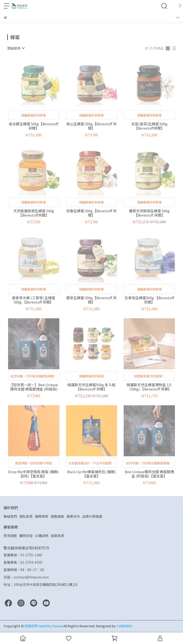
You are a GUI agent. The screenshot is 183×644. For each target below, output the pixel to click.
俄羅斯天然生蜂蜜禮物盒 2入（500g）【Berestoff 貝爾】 (149, 387)
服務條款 (42, 516)
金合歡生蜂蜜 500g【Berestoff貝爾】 (34, 126)
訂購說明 (42, 536)
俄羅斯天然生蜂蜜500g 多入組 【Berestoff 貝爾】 (91, 387)
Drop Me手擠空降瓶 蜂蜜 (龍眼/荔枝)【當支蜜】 (34, 474)
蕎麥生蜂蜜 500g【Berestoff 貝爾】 (91, 300)
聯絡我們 (10, 516)
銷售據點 (57, 516)
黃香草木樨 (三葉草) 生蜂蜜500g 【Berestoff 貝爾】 (34, 300)
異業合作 (73, 516)
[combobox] (16, 48)
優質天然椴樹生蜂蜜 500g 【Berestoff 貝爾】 (149, 213)
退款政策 (57, 536)
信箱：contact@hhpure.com (26, 577)
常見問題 (10, 536)
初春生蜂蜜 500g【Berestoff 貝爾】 (91, 213)
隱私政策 (26, 516)
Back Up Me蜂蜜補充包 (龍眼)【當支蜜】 (91, 474)
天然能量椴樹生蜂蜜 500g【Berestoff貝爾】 (34, 213)
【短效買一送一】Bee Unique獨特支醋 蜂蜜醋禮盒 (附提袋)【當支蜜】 (34, 387)
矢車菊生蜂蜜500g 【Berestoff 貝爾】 (149, 300)
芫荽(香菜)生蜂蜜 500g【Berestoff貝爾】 (149, 126)
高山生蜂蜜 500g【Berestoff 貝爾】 (91, 126)
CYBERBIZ (124, 626)
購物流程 (26, 536)
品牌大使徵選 (92, 516)
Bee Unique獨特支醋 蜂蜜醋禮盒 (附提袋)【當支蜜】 (149, 474)
